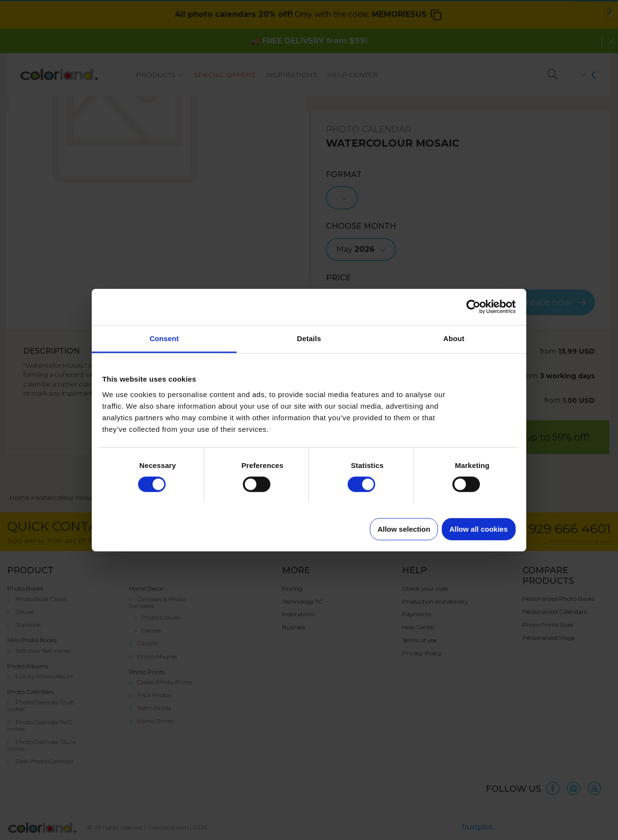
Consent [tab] (164, 338)
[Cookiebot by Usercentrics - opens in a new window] (473, 307)
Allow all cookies (479, 529)
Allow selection (404, 529)
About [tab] (454, 338)
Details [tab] (309, 338)
